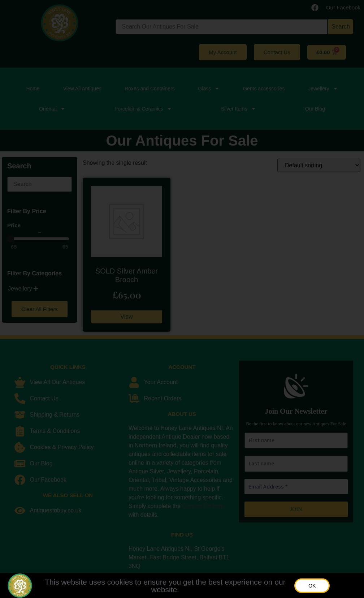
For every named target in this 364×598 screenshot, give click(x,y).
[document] (182, 299)
